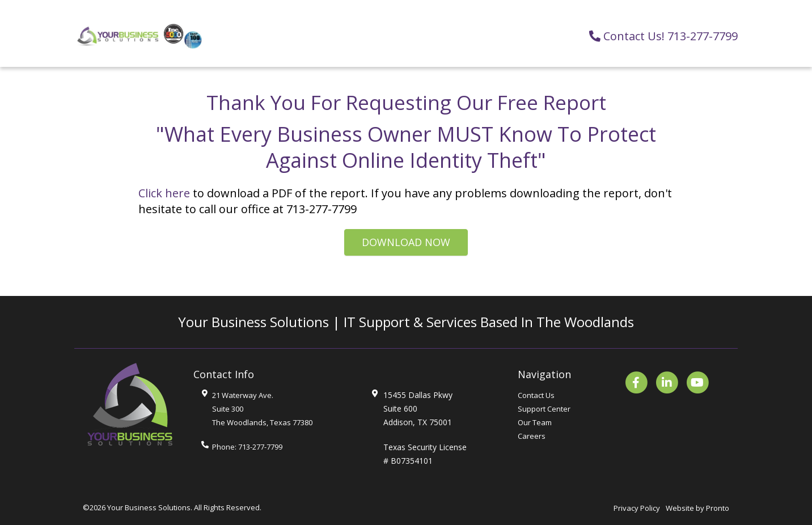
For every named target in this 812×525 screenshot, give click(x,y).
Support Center (544, 409)
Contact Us (536, 395)
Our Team (535, 422)
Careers (532, 436)
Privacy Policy (637, 508)
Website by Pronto (697, 508)
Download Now (406, 242)
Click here (164, 193)
